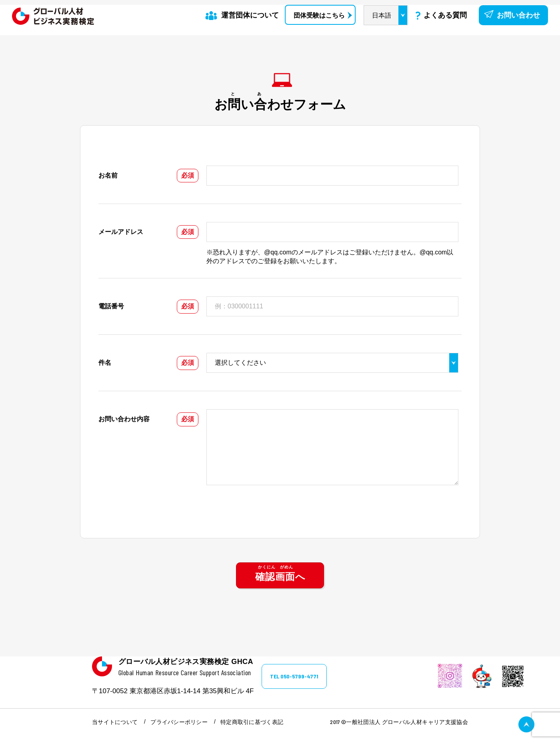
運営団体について (250, 15)
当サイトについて (115, 722)
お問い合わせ (518, 15)
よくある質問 (445, 15)
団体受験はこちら (319, 15)
